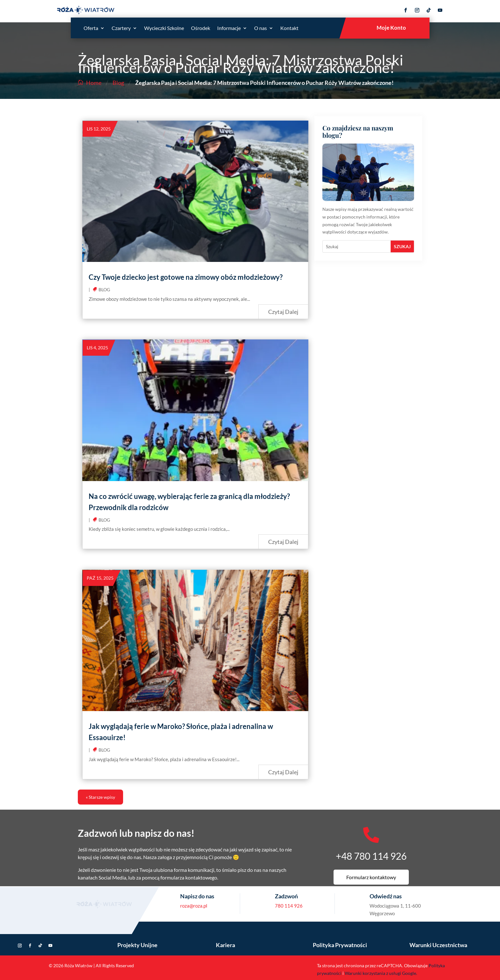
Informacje (229, 28)
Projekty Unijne (137, 945)
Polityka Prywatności (340, 945)
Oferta (91, 28)
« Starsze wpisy (100, 797)
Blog (118, 83)
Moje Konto (391, 28)
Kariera (225, 945)
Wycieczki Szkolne (164, 28)
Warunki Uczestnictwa (438, 945)
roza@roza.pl (194, 906)
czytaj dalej (283, 312)
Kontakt (289, 28)
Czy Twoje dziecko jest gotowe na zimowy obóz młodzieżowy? (186, 277)
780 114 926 (289, 906)
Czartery (121, 28)
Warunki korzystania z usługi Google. (381, 973)
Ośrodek (201, 28)
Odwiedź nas (386, 896)
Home (94, 83)
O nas (261, 28)
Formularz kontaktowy (371, 877)
